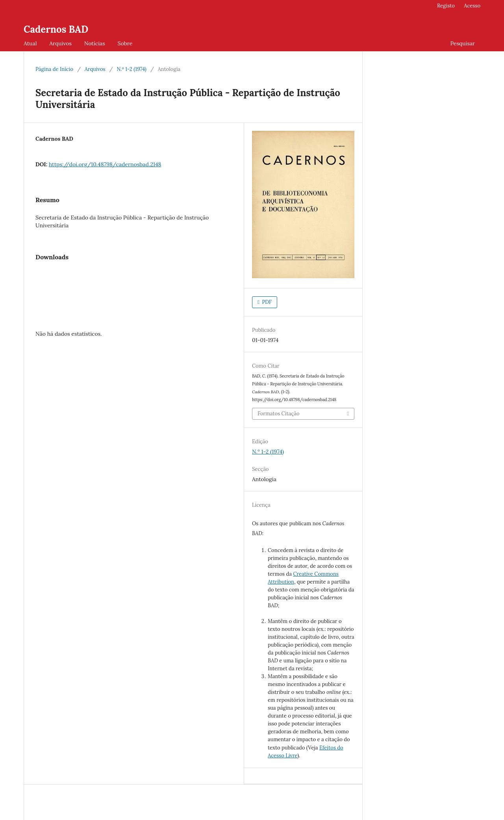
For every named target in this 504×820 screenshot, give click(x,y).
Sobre (125, 43)
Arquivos (60, 43)
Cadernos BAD (56, 29)
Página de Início (54, 69)
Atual (30, 43)
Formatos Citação (279, 414)
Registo (446, 6)
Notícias (95, 43)
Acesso (472, 6)
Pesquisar (462, 43)
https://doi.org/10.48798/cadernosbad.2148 (105, 164)
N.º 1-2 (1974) (131, 69)
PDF (266, 302)
